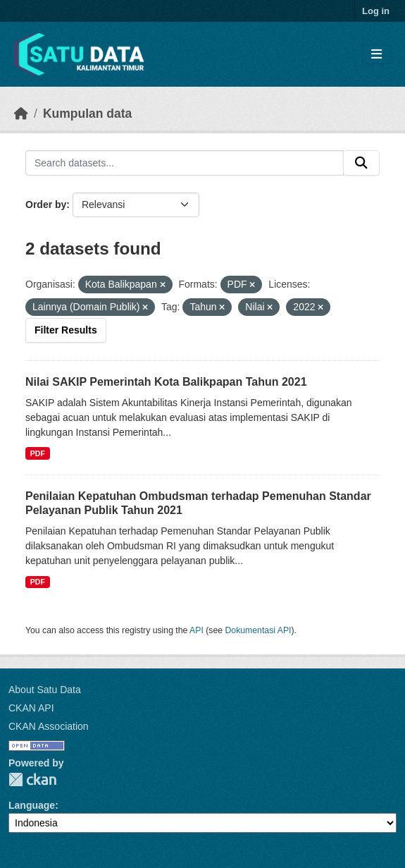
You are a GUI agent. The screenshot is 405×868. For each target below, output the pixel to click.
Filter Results (66, 330)
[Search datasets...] (185, 163)
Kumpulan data (87, 114)
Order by (46, 204)
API (197, 630)
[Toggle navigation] (376, 55)
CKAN (32, 780)
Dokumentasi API (258, 630)
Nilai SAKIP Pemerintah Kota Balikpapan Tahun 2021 (166, 382)
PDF (38, 453)
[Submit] (361, 163)
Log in (376, 11)
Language (32, 805)
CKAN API (31, 708)
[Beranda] (21, 114)
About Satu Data (45, 690)
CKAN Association (49, 726)
